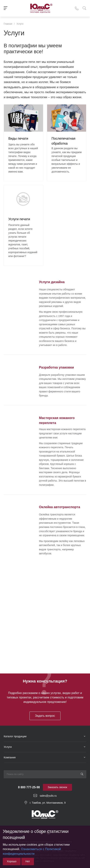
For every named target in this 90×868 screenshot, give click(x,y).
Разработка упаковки (56, 367)
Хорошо (12, 861)
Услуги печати (19, 219)
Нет (28, 861)
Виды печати (18, 139)
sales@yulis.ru (48, 796)
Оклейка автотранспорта (60, 507)
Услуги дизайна (52, 282)
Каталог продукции (15, 736)
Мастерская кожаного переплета (57, 420)
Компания (10, 757)
